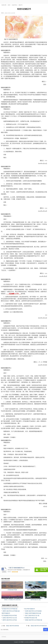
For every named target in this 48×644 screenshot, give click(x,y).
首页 (9, 5)
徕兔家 (22, 642)
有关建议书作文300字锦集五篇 (10, 609)
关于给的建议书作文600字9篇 (9, 615)
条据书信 (14, 5)
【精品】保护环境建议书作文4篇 (33, 613)
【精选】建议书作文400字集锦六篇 (33, 620)
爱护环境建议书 (6, 613)
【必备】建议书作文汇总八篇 (9, 618)
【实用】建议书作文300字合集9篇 (33, 611)
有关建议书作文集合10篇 (31, 618)
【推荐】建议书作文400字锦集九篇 (11, 611)
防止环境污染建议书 (30, 609)
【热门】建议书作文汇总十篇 (32, 615)
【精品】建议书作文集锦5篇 (12, 626)
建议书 (21, 5)
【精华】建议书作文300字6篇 (9, 620)
